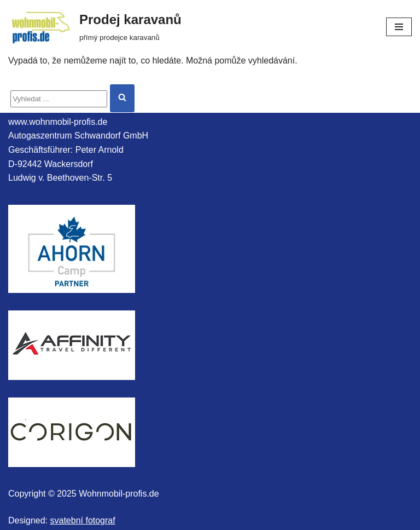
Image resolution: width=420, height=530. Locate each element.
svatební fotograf (83, 520)
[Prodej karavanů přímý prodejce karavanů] (95, 27)
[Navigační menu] (399, 27)
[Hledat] (59, 99)
